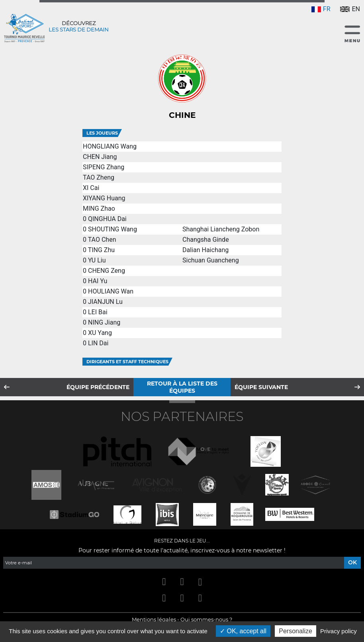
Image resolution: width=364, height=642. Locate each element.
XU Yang (100, 333)
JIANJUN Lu (105, 302)
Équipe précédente (98, 387)
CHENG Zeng (107, 271)
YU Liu (97, 260)
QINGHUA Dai (107, 219)
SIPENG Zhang (104, 167)
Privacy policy (339, 631)
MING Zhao (99, 208)
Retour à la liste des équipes (182, 387)
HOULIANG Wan (111, 291)
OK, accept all (243, 631)
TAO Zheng (99, 177)
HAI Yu (98, 281)
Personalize (296, 631)
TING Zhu (101, 250)
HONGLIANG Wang (110, 146)
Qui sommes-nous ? (206, 619)
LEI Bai (98, 312)
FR (321, 9)
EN (350, 9)
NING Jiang (104, 322)
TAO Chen (102, 240)
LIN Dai (98, 343)
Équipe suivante (261, 387)
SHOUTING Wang (113, 229)
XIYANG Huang (104, 198)
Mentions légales (154, 619)
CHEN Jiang (100, 157)
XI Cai (91, 188)
